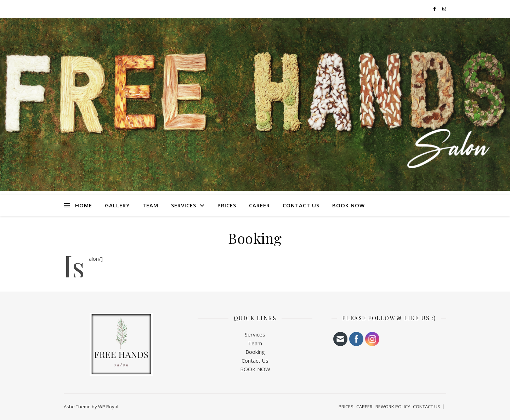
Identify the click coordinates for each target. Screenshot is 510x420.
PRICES (227, 205)
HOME (84, 205)
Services (255, 334)
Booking (255, 352)
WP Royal (108, 407)
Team (255, 343)
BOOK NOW (348, 205)
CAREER (259, 205)
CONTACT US (301, 205)
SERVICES (184, 205)
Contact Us (255, 361)
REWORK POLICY (393, 407)
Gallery (117, 205)
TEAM (150, 205)
